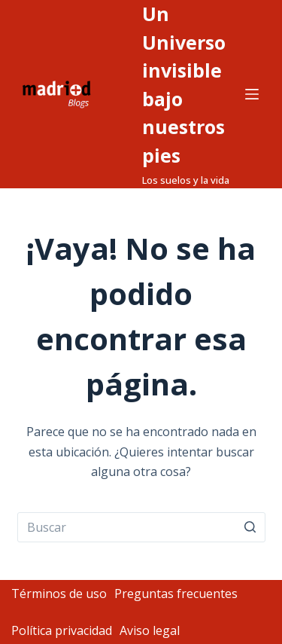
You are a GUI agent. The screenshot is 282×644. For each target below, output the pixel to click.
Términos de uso (59, 594)
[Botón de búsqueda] (250, 527)
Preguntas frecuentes (176, 594)
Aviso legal (150, 630)
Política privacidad (62, 630)
